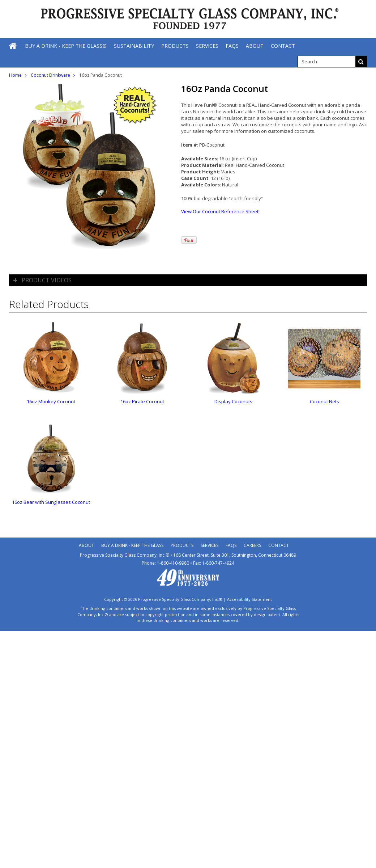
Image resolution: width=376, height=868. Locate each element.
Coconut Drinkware (50, 75)
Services (210, 545)
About (86, 545)
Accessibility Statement (249, 599)
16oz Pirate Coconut (142, 401)
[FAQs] (232, 46)
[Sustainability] (134, 46)
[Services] (207, 46)
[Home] (13, 46)
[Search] (361, 62)
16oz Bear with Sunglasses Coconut (51, 502)
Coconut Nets (324, 401)
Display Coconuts (233, 401)
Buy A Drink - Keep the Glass (132, 545)
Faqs (231, 545)
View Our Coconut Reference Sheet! (220, 211)
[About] (255, 46)
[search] (326, 62)
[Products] (175, 46)
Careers (252, 545)
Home (15, 75)
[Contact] (283, 46)
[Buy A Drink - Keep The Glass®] (66, 46)
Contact (279, 545)
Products (182, 545)
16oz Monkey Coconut (51, 401)
